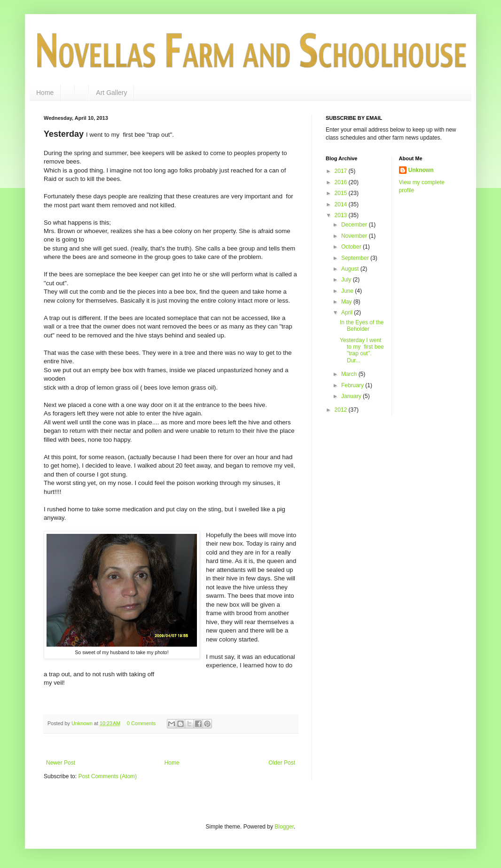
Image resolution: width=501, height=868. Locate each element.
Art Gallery (111, 93)
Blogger (284, 827)
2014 (342, 204)
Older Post (282, 763)
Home (45, 93)
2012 (342, 410)
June (348, 291)
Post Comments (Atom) (107, 776)
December (355, 225)
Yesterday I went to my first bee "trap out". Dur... (362, 350)
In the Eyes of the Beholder (362, 326)
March (350, 374)
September (356, 258)
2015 (342, 193)
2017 (342, 171)
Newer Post (61, 763)
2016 (342, 182)
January (352, 396)
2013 (342, 215)
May (347, 302)
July (347, 280)
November (355, 236)
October (352, 247)
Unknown (421, 170)
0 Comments (141, 723)
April (348, 313)
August (351, 269)
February (353, 385)
